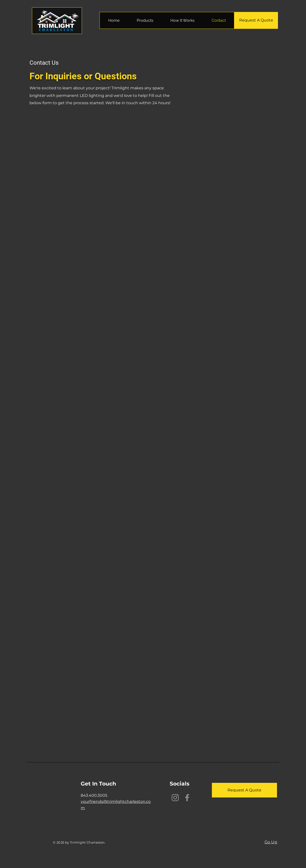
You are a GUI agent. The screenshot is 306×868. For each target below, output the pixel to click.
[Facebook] (187, 798)
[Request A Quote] (256, 20)
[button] (145, 20)
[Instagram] (175, 798)
